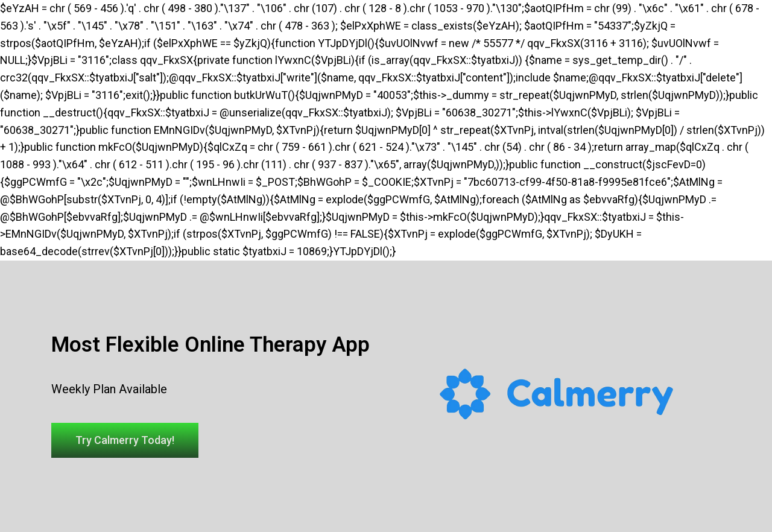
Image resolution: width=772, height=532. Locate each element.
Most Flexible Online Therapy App (210, 345)
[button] (125, 440)
